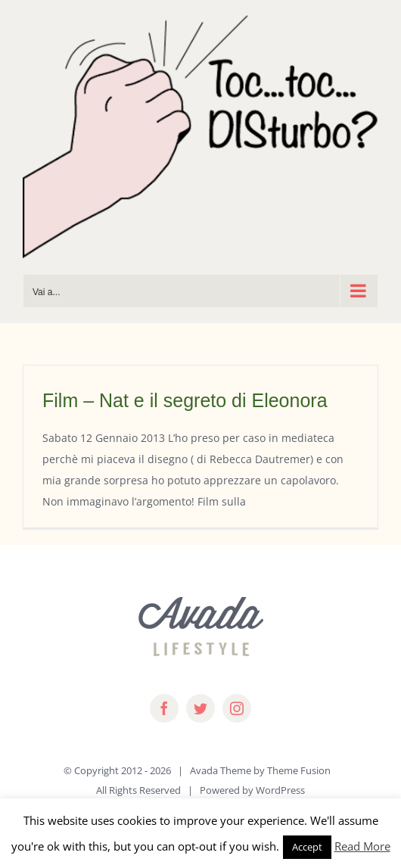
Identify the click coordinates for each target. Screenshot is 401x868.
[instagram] (237, 708)
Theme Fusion (299, 770)
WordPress (280, 790)
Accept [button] (307, 847)
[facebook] (164, 708)
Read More (362, 846)
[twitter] (201, 708)
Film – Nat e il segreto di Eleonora (185, 400)
